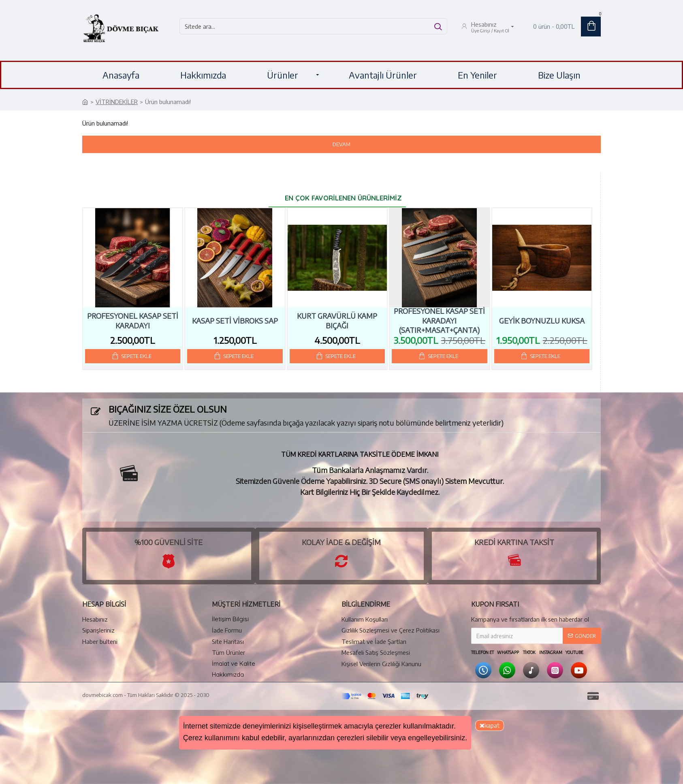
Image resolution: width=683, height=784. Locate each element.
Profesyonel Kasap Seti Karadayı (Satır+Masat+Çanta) (439, 320)
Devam (341, 144)
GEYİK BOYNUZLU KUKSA (542, 321)
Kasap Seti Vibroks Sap (235, 321)
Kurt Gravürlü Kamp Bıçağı (337, 320)
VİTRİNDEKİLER (117, 102)
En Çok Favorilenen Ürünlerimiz (343, 198)
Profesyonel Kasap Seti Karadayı (133, 320)
